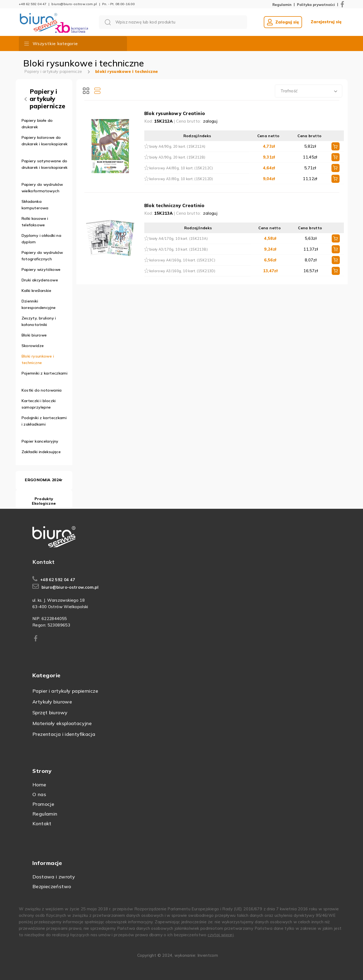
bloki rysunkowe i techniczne (127, 71)
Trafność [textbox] (289, 91)
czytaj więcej (221, 935)
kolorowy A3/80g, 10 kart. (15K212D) (181, 179)
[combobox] (309, 91)
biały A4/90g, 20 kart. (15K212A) (177, 146)
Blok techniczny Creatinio (174, 205)
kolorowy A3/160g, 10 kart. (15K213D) (182, 271)
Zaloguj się (283, 22)
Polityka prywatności (316, 5)
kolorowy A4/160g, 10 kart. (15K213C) (182, 260)
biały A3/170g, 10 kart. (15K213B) (179, 249)
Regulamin (282, 5)
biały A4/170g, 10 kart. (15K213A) (179, 238)
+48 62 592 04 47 (33, 4)
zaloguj (210, 121)
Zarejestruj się (326, 22)
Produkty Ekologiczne (44, 501)
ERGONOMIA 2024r (44, 480)
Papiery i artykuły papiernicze (53, 71)
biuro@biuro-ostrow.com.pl (74, 4)
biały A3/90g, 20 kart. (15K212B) (177, 157)
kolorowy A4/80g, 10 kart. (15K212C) (181, 168)
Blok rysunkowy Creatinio (175, 113)
